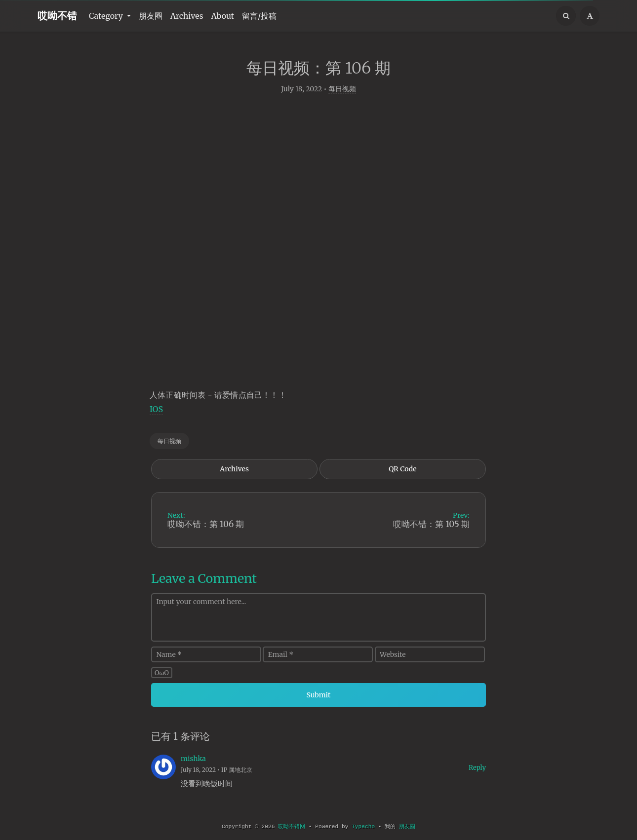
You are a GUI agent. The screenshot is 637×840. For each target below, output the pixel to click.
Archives (187, 16)
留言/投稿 (259, 16)
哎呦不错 (57, 16)
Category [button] (107, 16)
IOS (156, 412)
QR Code (402, 472)
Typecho (363, 827)
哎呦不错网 (292, 827)
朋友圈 (151, 16)
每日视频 (342, 92)
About (223, 16)
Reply (477, 771)
